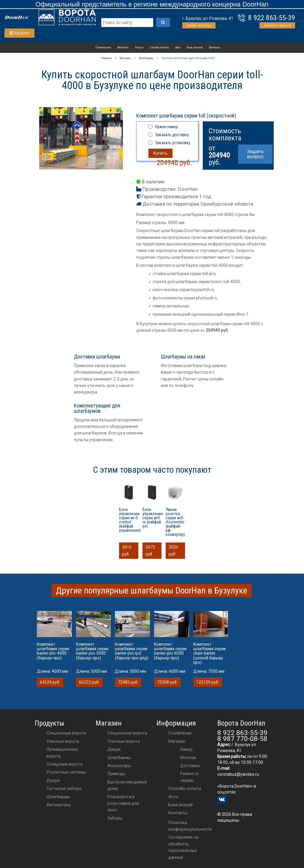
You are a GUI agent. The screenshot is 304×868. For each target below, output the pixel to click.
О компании (103, 47)
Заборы (115, 818)
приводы (116, 774)
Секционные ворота (66, 733)
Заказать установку (173, 143)
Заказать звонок (277, 25)
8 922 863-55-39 (272, 18)
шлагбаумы (119, 758)
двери (114, 749)
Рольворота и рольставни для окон (123, 803)
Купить (160, 153)
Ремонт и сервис (189, 777)
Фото (178, 47)
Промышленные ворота (62, 753)
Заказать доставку (172, 135)
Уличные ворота (63, 741)
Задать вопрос (255, 154)
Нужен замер (167, 127)
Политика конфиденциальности (190, 826)
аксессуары (119, 766)
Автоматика (59, 805)
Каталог (19, 33)
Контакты (215, 47)
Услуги (139, 47)
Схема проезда (199, 25)
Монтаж (188, 758)
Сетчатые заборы (64, 788)
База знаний (195, 47)
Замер (186, 749)
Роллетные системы (66, 772)
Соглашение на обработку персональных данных (183, 847)
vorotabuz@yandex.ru (238, 774)
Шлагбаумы (58, 797)
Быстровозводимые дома (127, 785)
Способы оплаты (159, 47)
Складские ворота (65, 764)
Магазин (123, 47)
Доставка (190, 766)
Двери (53, 780)
